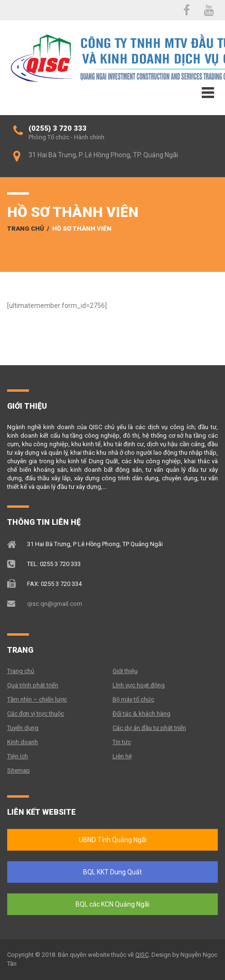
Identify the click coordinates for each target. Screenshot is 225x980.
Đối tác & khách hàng (141, 714)
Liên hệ (122, 756)
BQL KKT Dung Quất (112, 872)
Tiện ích (18, 756)
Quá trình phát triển (33, 685)
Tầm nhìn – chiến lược (37, 699)
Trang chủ (26, 229)
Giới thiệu (125, 671)
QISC (142, 955)
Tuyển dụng (23, 728)
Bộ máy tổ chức (133, 699)
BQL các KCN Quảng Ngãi (112, 904)
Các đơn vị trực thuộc (36, 714)
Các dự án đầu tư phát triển (149, 728)
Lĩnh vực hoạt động (139, 685)
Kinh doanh (23, 742)
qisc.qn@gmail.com (55, 604)
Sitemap (19, 770)
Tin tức (122, 742)
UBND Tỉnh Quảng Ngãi (113, 840)
